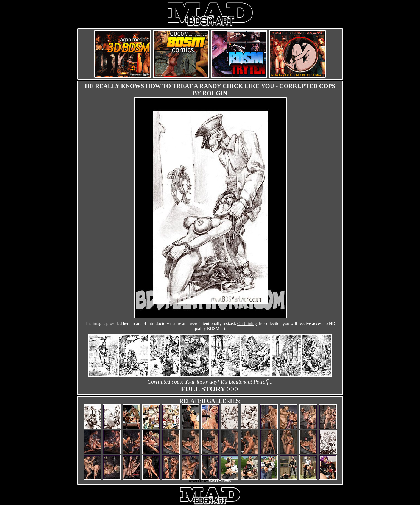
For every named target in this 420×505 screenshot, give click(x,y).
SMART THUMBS (220, 482)
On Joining (247, 324)
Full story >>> (210, 389)
